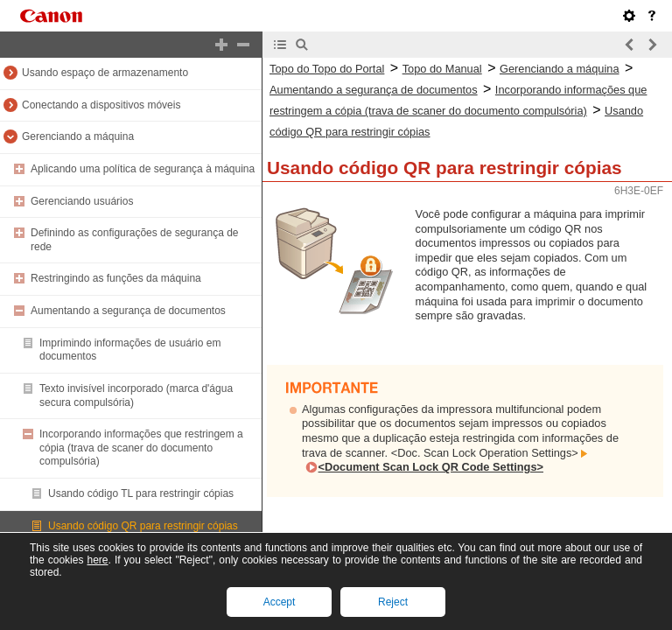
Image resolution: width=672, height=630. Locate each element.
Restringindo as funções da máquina (116, 278)
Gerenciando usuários (82, 201)
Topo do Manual (442, 69)
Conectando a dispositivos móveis (101, 105)
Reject (393, 602)
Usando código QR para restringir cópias (143, 526)
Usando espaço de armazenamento (105, 73)
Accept (280, 602)
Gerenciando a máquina (78, 136)
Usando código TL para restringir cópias (141, 493)
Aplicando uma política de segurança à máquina (143, 169)
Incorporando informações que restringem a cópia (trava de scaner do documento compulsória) (141, 448)
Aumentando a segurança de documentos (128, 311)
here (97, 560)
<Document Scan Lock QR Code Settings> (431, 467)
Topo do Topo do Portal (327, 69)
